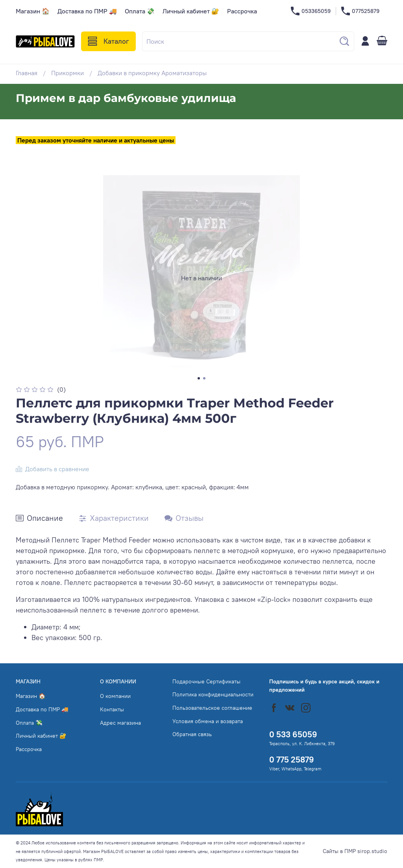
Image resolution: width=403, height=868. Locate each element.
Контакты (112, 709)
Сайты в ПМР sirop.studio (355, 851)
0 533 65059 (293, 734)
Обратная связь (192, 734)
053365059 (311, 11)
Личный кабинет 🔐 (191, 11)
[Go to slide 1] (199, 378)
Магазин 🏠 (33, 11)
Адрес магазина (120, 723)
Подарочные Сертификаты (206, 681)
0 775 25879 (292, 760)
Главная (27, 73)
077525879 (360, 11)
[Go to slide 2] (204, 378)
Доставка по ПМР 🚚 (87, 11)
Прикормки (67, 73)
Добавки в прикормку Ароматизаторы (152, 73)
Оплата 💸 (140, 11)
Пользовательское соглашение (212, 708)
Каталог (108, 41)
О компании (115, 696)
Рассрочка (242, 11)
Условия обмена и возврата (208, 721)
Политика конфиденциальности (213, 694)
